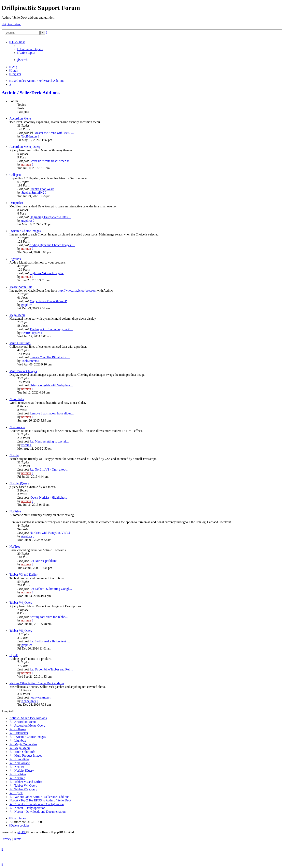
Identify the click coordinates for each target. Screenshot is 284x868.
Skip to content (11, 24)
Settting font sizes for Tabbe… (49, 617)
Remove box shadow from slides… (52, 413)
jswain (25, 445)
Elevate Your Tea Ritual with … (50, 357)
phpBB (22, 832)
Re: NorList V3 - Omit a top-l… (50, 469)
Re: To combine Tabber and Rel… (51, 669)
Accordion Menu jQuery (25, 147)
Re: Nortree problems (43, 561)
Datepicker (16, 203)
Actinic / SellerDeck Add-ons (31, 93)
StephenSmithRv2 (33, 193)
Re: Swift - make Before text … (50, 641)
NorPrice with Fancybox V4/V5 (50, 533)
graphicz (27, 221)
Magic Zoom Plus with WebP (48, 301)
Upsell (14, 655)
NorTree (15, 547)
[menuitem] (30, 49)
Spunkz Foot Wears (42, 189)
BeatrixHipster (31, 333)
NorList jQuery (19, 483)
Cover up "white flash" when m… (51, 161)
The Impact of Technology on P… (51, 329)
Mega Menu (17, 315)
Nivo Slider (17, 399)
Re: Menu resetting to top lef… (49, 441)
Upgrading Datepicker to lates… (50, 217)
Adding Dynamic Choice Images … (52, 245)
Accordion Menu (20, 118)
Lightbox (15, 259)
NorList (14, 455)
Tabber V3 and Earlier (23, 575)
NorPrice (15, 511)
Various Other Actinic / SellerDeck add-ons (37, 683)
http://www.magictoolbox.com (77, 290)
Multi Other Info (20, 343)
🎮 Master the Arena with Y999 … (52, 133)
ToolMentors (29, 136)
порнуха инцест (40, 697)
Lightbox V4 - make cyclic (47, 273)
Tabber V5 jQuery (21, 631)
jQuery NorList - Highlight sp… (50, 498)
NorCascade (17, 427)
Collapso (15, 175)
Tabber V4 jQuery (21, 603)
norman (26, 164)
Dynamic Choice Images (25, 231)
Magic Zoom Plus (21, 287)
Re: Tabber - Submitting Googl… (51, 589)
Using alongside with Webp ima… (51, 385)
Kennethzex (29, 701)
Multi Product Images (23, 371)
